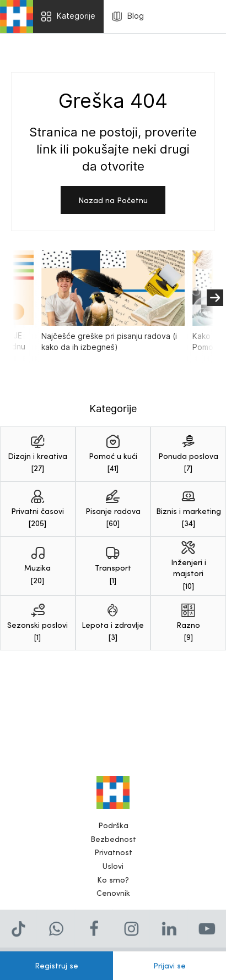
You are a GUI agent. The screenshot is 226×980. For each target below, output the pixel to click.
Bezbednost (113, 842)
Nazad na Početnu (113, 200)
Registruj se (57, 965)
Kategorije (68, 16)
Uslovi (113, 869)
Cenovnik (113, 896)
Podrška (113, 828)
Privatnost (113, 855)
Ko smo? (113, 883)
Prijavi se (169, 965)
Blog (128, 16)
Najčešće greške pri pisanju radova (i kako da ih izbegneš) (113, 302)
